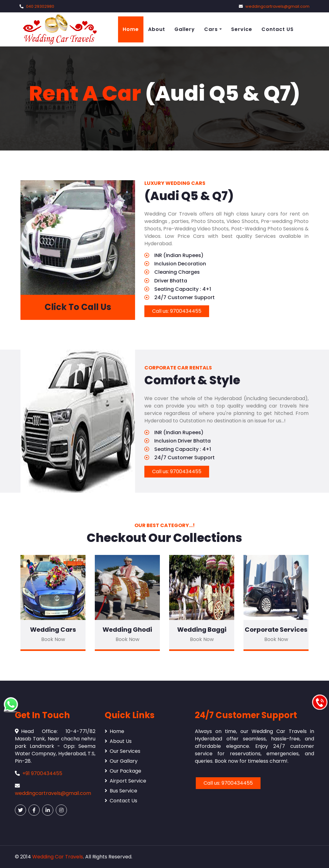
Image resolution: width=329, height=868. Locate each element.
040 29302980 (40, 6)
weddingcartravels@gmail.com (277, 6)
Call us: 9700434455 (177, 311)
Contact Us (121, 801)
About (157, 29)
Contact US (278, 29)
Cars (211, 29)
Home (131, 29)
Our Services (123, 751)
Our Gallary (121, 761)
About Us (118, 741)
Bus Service (121, 791)
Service (242, 29)
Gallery (185, 29)
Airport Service (125, 781)
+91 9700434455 (42, 773)
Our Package (123, 771)
